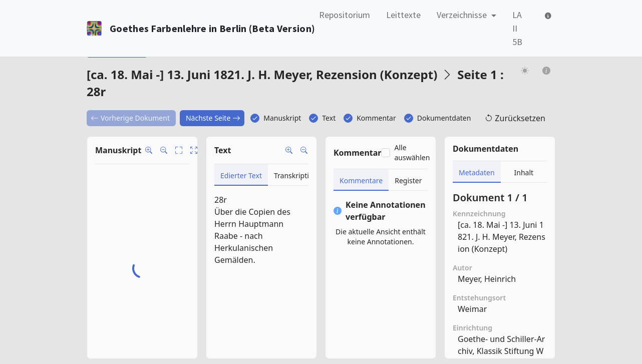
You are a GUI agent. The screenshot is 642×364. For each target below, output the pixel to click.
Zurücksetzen (515, 118)
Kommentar (376, 118)
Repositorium (345, 15)
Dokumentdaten (444, 118)
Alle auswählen (412, 152)
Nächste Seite (213, 118)
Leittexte (403, 15)
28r (221, 200)
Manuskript (282, 118)
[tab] (241, 175)
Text (329, 118)
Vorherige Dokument (130, 118)
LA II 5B (517, 28)
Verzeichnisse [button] (463, 15)
